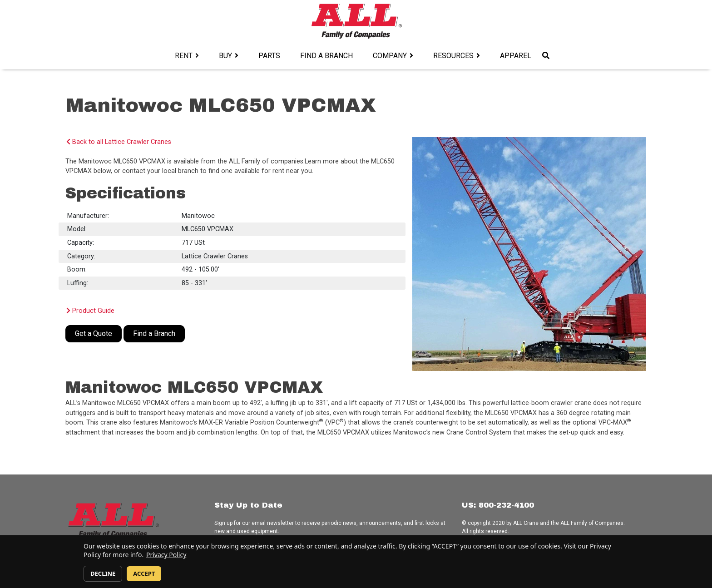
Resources (453, 56)
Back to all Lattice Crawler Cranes (119, 142)
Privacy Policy (166, 555)
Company (390, 56)
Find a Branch (326, 56)
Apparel (516, 56)
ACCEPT (144, 573)
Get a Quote (94, 334)
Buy (225, 56)
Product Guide (90, 311)
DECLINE (103, 573)
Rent (184, 56)
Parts (269, 56)
